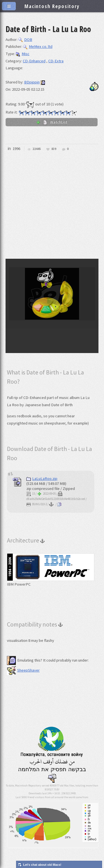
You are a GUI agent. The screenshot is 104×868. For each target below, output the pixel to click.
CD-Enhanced (34, 61)
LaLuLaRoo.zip (42, 479)
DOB (25, 40)
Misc (23, 54)
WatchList (52, 122)
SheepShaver (23, 670)
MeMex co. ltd (38, 46)
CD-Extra (56, 61)
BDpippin (32, 82)
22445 (37, 149)
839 (54, 149)
